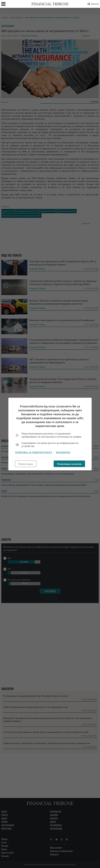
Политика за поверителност (34, 452)
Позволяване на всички (69, 464)
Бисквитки (63, 452)
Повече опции (26, 464)
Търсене (93, 4)
